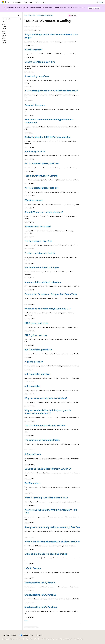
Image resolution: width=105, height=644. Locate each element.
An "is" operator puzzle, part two (42, 163)
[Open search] (97, 2)
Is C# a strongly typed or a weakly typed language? (51, 91)
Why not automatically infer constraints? (46, 398)
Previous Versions (15, 639)
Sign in (101, 2)
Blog (22, 639)
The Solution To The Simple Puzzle (42, 440)
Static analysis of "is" (35, 151)
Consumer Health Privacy (47, 639)
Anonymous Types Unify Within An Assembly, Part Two (51, 511)
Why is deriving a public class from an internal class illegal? (51, 36)
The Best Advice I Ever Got (38, 241)
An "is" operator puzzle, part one (42, 188)
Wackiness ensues (34, 200)
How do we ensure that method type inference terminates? (49, 121)
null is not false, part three (38, 349)
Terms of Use (60, 639)
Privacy (36, 639)
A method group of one (37, 76)
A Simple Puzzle (33, 454)
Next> (26, 621)
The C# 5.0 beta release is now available (45, 425)
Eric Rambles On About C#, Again (42, 267)
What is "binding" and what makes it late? (46, 498)
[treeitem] (11, 22)
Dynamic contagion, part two (40, 62)
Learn (26, 15)
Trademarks (68, 639)
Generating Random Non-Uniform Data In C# (48, 469)
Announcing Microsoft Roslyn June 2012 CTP (48, 308)
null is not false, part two (37, 374)
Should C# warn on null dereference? (44, 212)
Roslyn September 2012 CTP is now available (47, 137)
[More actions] (79, 15)
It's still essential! (33, 50)
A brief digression (34, 362)
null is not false (32, 386)
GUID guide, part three (36, 323)
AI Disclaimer (5, 639)
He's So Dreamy (33, 568)
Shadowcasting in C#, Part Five (40, 595)
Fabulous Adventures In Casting (41, 176)
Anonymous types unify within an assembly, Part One (52, 527)
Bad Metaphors (33, 483)
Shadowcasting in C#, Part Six (40, 582)
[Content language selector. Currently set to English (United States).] (9, 635)
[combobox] (11, 19)
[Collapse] (18, 15)
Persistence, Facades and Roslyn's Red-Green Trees (51, 294)
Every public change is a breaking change (46, 554)
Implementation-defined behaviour (43, 282)
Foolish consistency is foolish (40, 253)
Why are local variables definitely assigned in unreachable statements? (48, 412)
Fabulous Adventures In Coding (45, 15)
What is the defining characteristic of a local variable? (52, 541)
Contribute (29, 639)
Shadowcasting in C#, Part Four (41, 607)
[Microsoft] (3, 2)
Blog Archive (32, 15)
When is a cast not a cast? (38, 226)
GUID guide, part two (36, 335)
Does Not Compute (35, 105)
